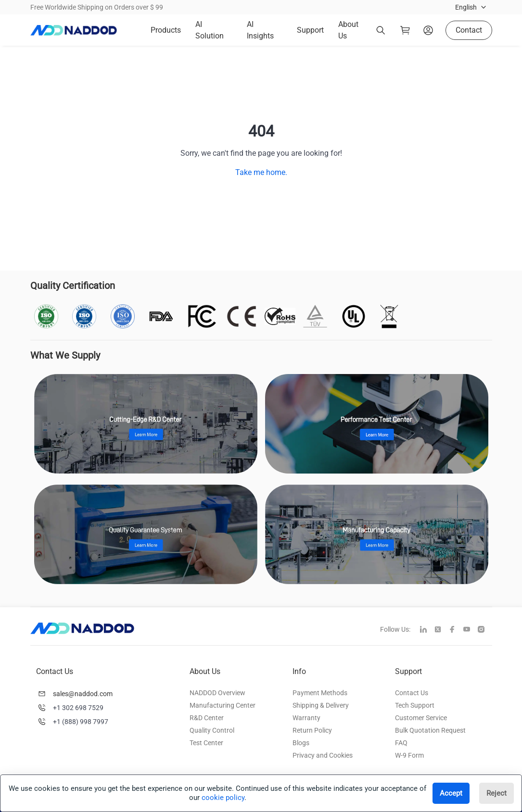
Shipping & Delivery (321, 705)
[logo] (74, 30)
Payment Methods (320, 693)
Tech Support (415, 705)
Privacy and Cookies (323, 755)
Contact (469, 30)
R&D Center (207, 718)
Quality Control (212, 730)
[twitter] (442, 630)
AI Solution (210, 30)
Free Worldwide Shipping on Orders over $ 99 (97, 7)
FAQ (401, 743)
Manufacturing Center (223, 705)
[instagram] (485, 630)
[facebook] (456, 630)
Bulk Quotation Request (430, 730)
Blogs (301, 743)
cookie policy (223, 798)
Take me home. (261, 172)
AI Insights (260, 30)
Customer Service (421, 718)
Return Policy (312, 730)
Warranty (306, 718)
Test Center (206, 743)
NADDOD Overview (217, 693)
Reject (497, 793)
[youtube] (471, 630)
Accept (451, 793)
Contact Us (412, 693)
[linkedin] (427, 630)
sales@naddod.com (83, 694)
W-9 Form (409, 755)
